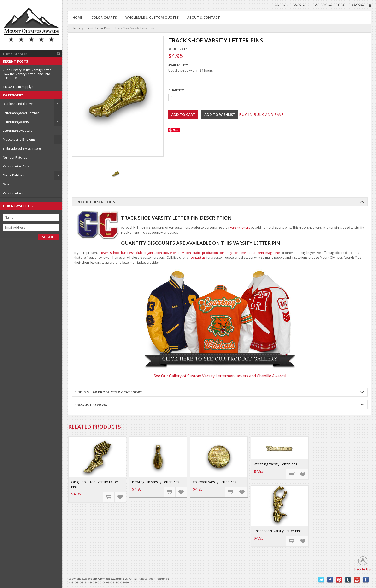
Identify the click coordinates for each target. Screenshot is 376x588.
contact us (198, 257)
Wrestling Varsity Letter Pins (275, 464)
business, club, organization (141, 253)
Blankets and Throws (18, 104)
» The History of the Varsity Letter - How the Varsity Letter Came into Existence (28, 74)
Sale (6, 184)
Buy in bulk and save (261, 114)
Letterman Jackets (16, 122)
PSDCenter (123, 582)
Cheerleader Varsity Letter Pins (278, 531)
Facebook (330, 580)
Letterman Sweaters (18, 131)
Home (76, 28)
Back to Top (363, 569)
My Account (302, 5)
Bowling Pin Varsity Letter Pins (156, 482)
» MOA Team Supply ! (18, 87)
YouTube (357, 580)
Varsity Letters (13, 193)
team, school (110, 253)
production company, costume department (233, 253)
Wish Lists (281, 5)
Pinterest (339, 580)
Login (342, 5)
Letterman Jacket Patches (21, 113)
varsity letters (240, 227)
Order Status (324, 5)
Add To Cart (109, 497)
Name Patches (13, 175)
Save (176, 130)
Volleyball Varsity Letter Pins (214, 482)
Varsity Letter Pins (16, 166)
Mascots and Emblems (19, 139)
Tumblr (348, 580)
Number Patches (15, 157)
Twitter (321, 580)
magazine (273, 253)
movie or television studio (182, 253)
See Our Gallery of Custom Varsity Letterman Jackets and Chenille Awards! (220, 376)
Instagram (366, 580)
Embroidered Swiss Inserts (22, 148)
